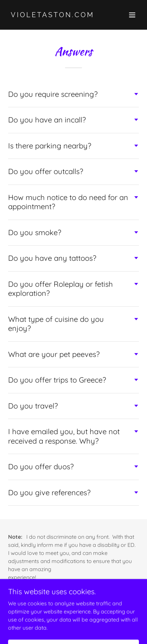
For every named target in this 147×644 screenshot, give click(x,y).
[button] (132, 15)
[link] (54, 15)
